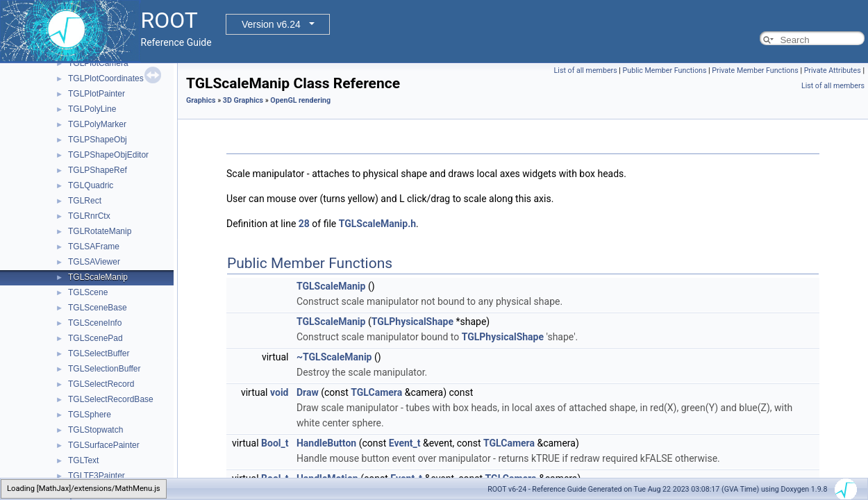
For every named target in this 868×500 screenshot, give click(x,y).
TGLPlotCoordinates (106, 78)
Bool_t (275, 443)
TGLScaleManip (98, 277)
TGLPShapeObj (98, 140)
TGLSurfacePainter (104, 445)
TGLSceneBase (98, 308)
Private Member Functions (755, 70)
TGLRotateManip (100, 231)
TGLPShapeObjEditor (108, 155)
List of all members (586, 70)
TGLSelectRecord (101, 384)
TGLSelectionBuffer (105, 369)
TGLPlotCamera (98, 63)
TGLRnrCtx (89, 216)
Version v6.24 (271, 24)
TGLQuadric (91, 185)
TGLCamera (376, 392)
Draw (308, 392)
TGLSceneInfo (95, 323)
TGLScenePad (95, 338)
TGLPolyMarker (97, 124)
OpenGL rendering (300, 100)
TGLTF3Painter (97, 476)
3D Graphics (243, 100)
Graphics (201, 100)
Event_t (405, 443)
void (279, 392)
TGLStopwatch (95, 430)
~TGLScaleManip (334, 357)
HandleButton (326, 443)
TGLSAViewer (94, 262)
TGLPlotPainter (97, 94)
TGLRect (85, 201)
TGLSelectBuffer (99, 353)
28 (304, 224)
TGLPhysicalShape (412, 322)
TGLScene (88, 292)
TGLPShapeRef (98, 170)
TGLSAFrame (94, 247)
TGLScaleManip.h (377, 224)
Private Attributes (833, 70)
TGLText (83, 460)
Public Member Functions (665, 70)
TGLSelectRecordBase (111, 399)
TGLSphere (90, 415)
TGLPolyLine (92, 109)
